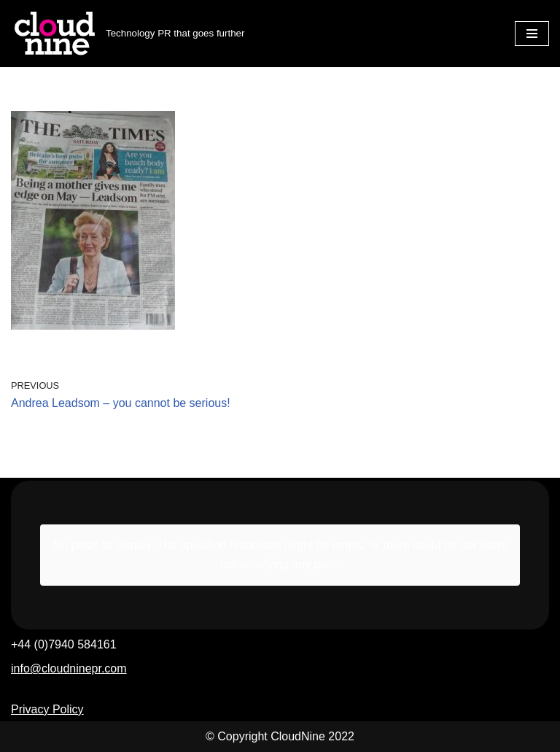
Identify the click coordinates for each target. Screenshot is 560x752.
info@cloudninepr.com (69, 668)
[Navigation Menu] (532, 34)
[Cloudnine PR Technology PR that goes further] (128, 34)
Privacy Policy (47, 709)
